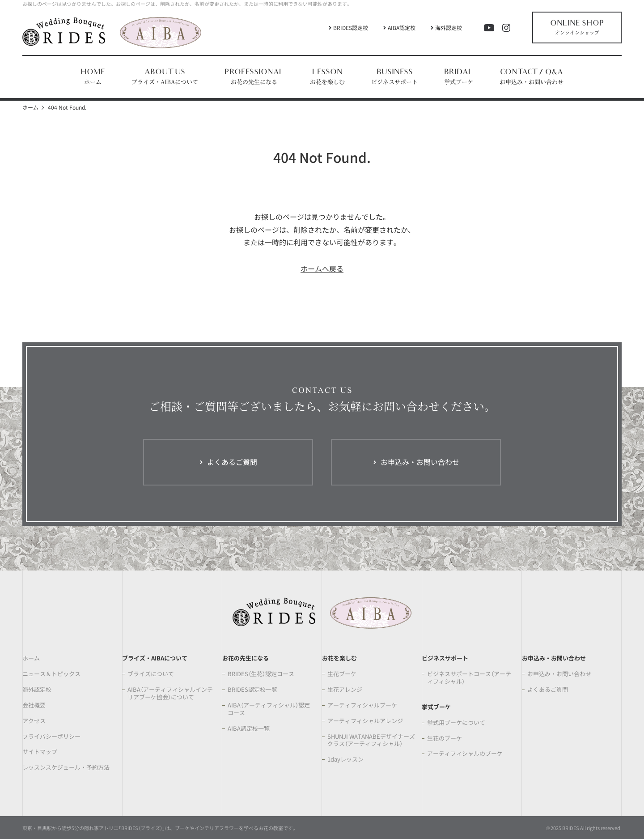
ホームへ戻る (322, 268)
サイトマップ (40, 752)
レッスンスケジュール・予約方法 (66, 768)
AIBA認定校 (402, 28)
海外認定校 (449, 28)
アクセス (34, 721)
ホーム (30, 107)
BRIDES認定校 (351, 28)
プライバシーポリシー (51, 737)
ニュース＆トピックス (51, 674)
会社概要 (34, 705)
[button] (165, 77)
